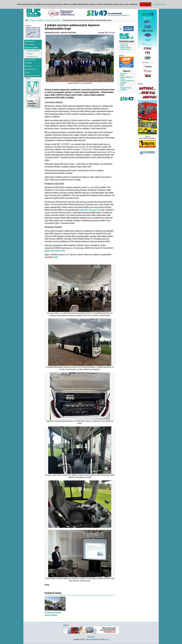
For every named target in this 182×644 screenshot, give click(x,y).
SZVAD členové (125, 49)
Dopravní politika (37, 20)
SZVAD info (124, 46)
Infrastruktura (30, 69)
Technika (28, 63)
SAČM (122, 84)
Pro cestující (30, 45)
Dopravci (28, 66)
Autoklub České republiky (126, 89)
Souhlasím (145, 4)
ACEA (122, 75)
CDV (122, 86)
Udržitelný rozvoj (32, 57)
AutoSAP (123, 74)
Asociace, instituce (53, 20)
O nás (27, 72)
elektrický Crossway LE (90, 210)
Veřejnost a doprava (32, 76)
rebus (101, 33)
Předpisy (30, 54)
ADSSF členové (125, 47)
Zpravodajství (30, 41)
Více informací (159, 4)
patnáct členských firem (55, 251)
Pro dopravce (30, 60)
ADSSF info (124, 44)
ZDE (56, 257)
